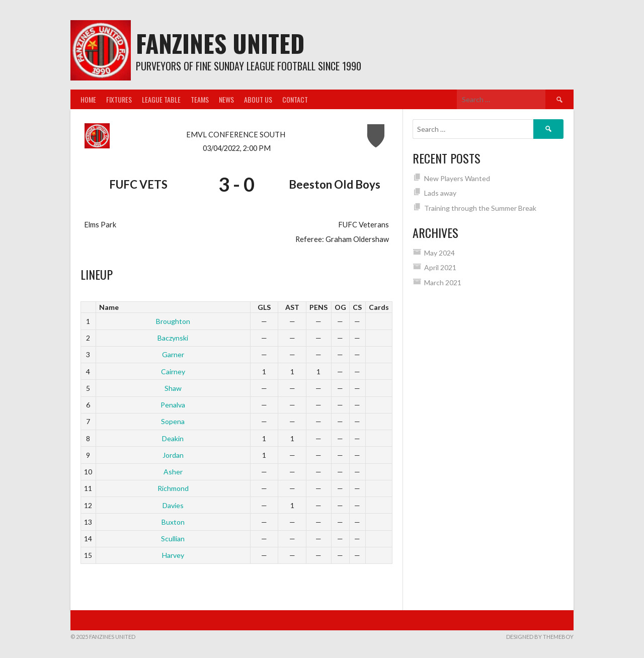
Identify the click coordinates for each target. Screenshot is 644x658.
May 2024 (439, 253)
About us (258, 99)
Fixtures (119, 99)
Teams (200, 99)
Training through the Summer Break (480, 208)
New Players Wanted (457, 178)
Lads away (440, 193)
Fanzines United (220, 43)
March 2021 (443, 282)
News (226, 99)
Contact (295, 99)
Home (88, 99)
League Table (161, 99)
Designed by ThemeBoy (540, 637)
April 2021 (440, 267)
